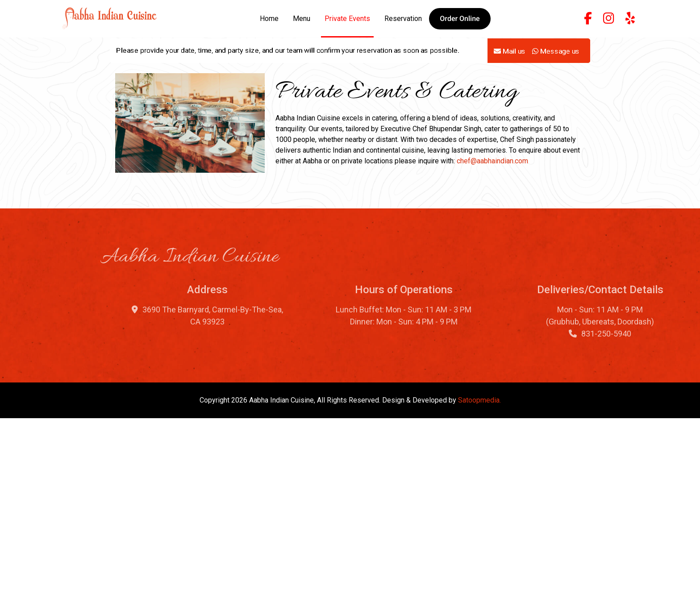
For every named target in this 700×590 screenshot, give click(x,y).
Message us (556, 85)
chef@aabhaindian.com (492, 332)
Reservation (403, 19)
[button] (460, 19)
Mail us (510, 85)
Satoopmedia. (479, 572)
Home (269, 19)
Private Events (347, 19)
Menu (302, 19)
